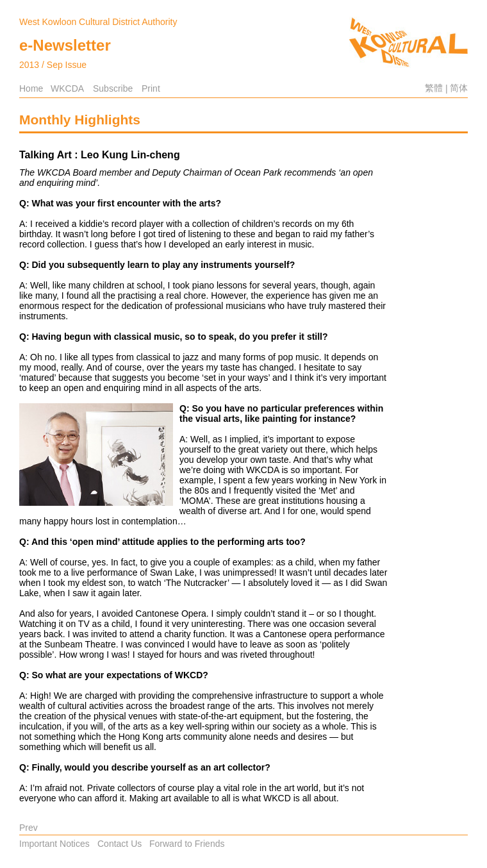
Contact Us (120, 844)
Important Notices (54, 844)
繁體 (434, 88)
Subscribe (113, 88)
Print (151, 88)
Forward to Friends (187, 844)
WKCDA (67, 88)
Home (31, 88)
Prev (29, 828)
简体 (459, 88)
